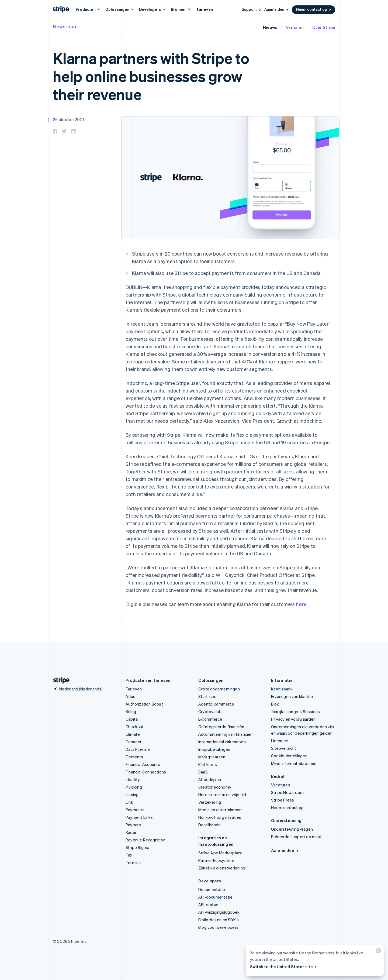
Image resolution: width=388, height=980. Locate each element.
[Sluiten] (377, 952)
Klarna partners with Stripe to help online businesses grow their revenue (151, 76)
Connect (134, 742)
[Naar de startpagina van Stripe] (59, 680)
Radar (131, 832)
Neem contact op (314, 9)
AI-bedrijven (210, 779)
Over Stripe (324, 27)
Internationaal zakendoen (222, 742)
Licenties (280, 741)
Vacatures (281, 785)
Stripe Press (283, 800)
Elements (134, 757)
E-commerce (210, 719)
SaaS (203, 772)
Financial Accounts (143, 764)
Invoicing (134, 787)
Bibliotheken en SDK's (219, 920)
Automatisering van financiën (226, 734)
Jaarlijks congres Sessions (295, 711)
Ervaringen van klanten (292, 696)
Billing (131, 711)
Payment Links (139, 817)
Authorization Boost (144, 704)
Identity (133, 779)
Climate (133, 734)
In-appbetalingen (214, 749)
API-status (208, 905)
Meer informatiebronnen (294, 763)
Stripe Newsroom (287, 792)
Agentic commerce (216, 704)
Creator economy (215, 787)
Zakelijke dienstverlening (222, 868)
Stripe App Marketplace (220, 853)
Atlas (130, 696)
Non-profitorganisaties (220, 817)
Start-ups (207, 696)
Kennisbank (282, 689)
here (301, 604)
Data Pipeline (138, 749)
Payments (135, 810)
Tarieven (205, 9)
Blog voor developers (218, 927)
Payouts (133, 825)
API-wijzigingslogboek (219, 912)
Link (129, 802)
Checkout (135, 727)
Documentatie (212, 889)
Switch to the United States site (284, 967)
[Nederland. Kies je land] (78, 689)
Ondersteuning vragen (292, 829)
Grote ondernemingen (219, 689)
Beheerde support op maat (296, 837)
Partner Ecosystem (216, 860)
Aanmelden (277, 9)
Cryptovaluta (210, 711)
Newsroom (65, 26)
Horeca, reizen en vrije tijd (222, 795)
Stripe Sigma (137, 847)
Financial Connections (146, 772)
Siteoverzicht (284, 748)
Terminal (134, 862)
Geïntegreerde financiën (221, 727)
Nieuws (270, 27)
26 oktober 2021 (68, 119)
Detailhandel (210, 825)
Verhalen (295, 27)
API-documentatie (215, 897)
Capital (132, 719)
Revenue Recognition (145, 840)
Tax (129, 855)
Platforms (208, 764)
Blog (275, 704)
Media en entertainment (221, 810)
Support (252, 9)
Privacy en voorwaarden (293, 719)
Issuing (132, 795)
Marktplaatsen (212, 757)
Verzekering (210, 802)
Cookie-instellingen (289, 756)
